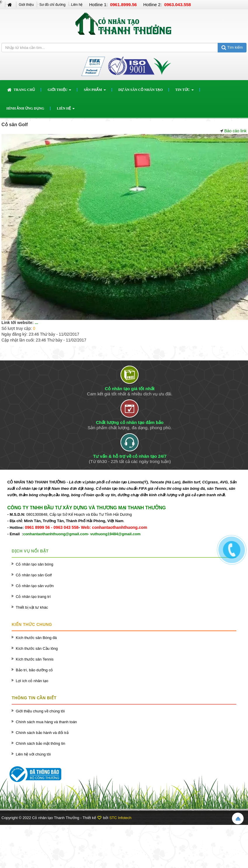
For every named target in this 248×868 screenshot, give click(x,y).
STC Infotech (120, 818)
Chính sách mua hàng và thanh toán (46, 722)
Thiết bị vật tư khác (32, 607)
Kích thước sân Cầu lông (37, 648)
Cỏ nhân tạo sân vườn (35, 586)
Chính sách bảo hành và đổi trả (42, 733)
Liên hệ (77, 5)
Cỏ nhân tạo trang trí (33, 597)
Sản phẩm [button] (95, 91)
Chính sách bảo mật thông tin (40, 743)
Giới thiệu (26, 5)
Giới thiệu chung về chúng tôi (40, 711)
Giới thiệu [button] (59, 91)
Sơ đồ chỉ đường (52, 5)
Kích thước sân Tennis (35, 659)
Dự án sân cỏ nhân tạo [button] (141, 90)
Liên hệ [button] (66, 110)
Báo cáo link (235, 131)
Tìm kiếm (232, 47)
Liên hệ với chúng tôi (33, 754)
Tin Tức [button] (185, 91)
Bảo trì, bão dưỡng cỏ (34, 670)
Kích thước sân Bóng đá (36, 638)
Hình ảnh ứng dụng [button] (25, 108)
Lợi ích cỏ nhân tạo (32, 681)
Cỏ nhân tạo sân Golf (34, 575)
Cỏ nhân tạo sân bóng (34, 564)
